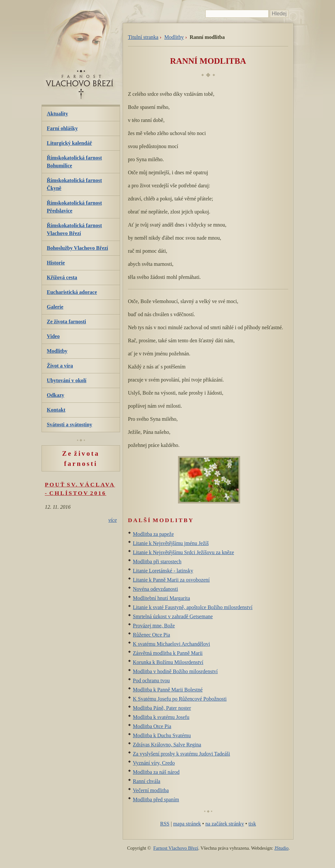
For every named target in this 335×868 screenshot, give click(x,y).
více (113, 520)
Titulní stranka (143, 37)
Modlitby (174, 37)
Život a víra (60, 366)
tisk (252, 824)
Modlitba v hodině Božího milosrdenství (175, 671)
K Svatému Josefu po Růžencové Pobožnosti (180, 699)
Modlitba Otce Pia (152, 726)
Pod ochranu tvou (151, 681)
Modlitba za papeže (153, 534)
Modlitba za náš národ (156, 772)
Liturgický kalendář (69, 143)
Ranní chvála (147, 781)
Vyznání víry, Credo (154, 763)
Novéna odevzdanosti (155, 589)
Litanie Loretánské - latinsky (163, 571)
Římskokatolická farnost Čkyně (74, 184)
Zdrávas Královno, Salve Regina (167, 745)
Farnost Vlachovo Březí (176, 848)
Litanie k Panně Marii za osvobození (171, 580)
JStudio (282, 848)
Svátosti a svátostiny (70, 425)
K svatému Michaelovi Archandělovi (171, 644)
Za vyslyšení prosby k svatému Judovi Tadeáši (181, 754)
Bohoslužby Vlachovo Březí (77, 248)
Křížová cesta (62, 277)
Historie (56, 263)
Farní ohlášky (62, 128)
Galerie (55, 307)
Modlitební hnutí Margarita (161, 598)
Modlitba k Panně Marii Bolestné (168, 690)
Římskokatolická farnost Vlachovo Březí (74, 229)
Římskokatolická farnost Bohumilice (74, 162)
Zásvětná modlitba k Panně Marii (168, 653)
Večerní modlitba (151, 790)
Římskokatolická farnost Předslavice (74, 207)
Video (53, 336)
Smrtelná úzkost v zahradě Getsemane (173, 616)
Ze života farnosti (66, 322)
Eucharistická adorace (72, 292)
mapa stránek (187, 824)
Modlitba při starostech (157, 562)
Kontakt (56, 410)
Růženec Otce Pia (151, 635)
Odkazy (55, 395)
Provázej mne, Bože (154, 626)
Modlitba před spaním (156, 800)
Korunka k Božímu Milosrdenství (168, 662)
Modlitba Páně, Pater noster (162, 708)
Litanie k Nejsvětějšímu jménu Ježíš (171, 543)
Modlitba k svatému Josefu (161, 717)
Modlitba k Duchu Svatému (162, 735)
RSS (165, 824)
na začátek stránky (225, 824)
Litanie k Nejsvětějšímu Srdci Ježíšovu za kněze (183, 552)
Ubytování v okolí (67, 380)
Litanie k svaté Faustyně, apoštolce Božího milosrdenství (193, 607)
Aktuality (57, 114)
